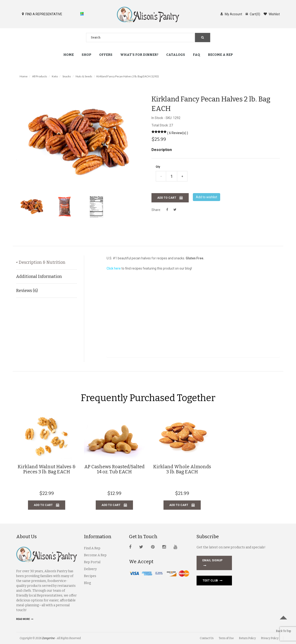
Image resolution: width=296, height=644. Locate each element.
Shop (86, 55)
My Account (231, 14)
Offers (106, 55)
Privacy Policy (270, 638)
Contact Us (207, 638)
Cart (253, 14)
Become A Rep (95, 555)
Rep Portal (92, 562)
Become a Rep (220, 55)
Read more (25, 619)
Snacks (67, 76)
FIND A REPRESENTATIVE (42, 14)
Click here (114, 268)
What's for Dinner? (139, 55)
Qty (158, 167)
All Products (40, 76)
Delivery (90, 569)
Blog (87, 583)
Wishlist (272, 14)
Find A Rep (92, 548)
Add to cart (170, 198)
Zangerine (48, 638)
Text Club (213, 581)
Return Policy (247, 638)
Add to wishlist (207, 197)
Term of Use (226, 638)
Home (69, 55)
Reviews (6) (27, 291)
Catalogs (176, 55)
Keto (55, 76)
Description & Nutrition (47, 262)
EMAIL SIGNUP (212, 563)
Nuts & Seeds (84, 76)
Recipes (90, 576)
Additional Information (39, 276)
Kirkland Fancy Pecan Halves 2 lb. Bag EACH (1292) (128, 76)
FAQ (196, 55)
